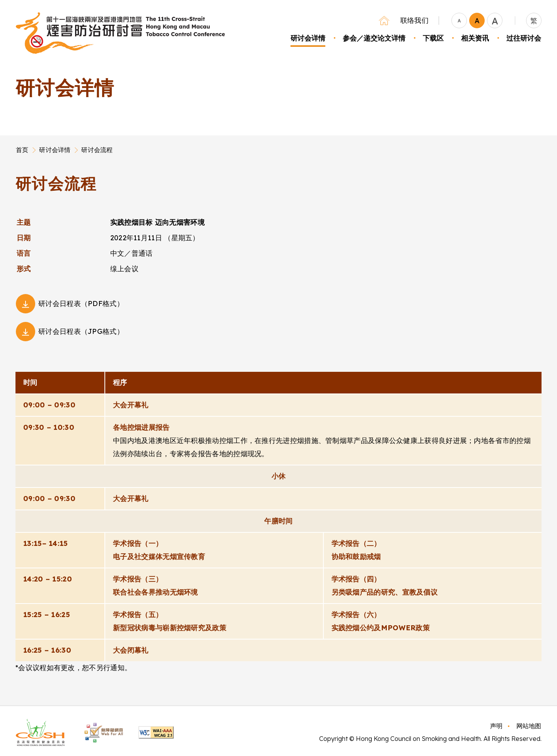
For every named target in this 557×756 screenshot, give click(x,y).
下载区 (433, 38)
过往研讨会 (524, 38)
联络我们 (414, 20)
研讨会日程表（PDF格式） (81, 304)
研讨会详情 (308, 38)
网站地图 (529, 726)
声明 (496, 726)
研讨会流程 (97, 150)
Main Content (16, 173)
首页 (22, 150)
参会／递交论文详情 (374, 38)
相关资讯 (475, 38)
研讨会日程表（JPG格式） (81, 331)
